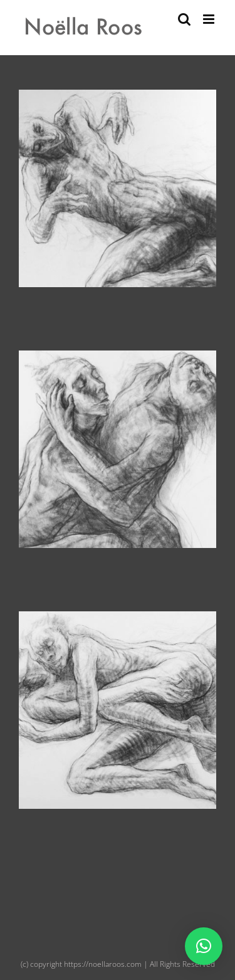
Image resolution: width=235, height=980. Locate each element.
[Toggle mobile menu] (210, 19)
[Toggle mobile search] (184, 19)
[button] (204, 946)
